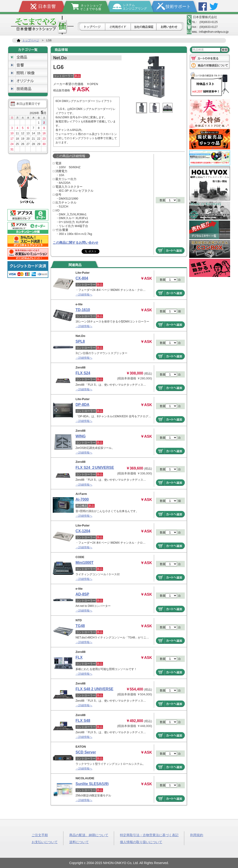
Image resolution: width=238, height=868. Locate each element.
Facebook (203, 7)
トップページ (92, 27)
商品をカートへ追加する (170, 250)
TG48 (80, 626)
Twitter (214, 7)
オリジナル (28, 81)
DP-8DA (83, 405)
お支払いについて (45, 842)
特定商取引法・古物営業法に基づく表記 (149, 835)
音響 (28, 65)
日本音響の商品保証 (144, 27)
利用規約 (197, 835)
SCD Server (86, 752)
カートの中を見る (210, 58)
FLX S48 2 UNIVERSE (94, 689)
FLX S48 (83, 721)
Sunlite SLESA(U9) (92, 784)
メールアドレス (208, 32)
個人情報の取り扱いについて (141, 842)
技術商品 (28, 89)
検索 (225, 50)
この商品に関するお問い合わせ (76, 243)
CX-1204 (83, 531)
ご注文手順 (40, 835)
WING (81, 436)
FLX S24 (83, 373)
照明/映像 (28, 73)
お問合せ (170, 27)
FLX (79, 657)
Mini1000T (84, 563)
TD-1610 (83, 310)
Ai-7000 (82, 499)
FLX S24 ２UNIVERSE (95, 468)
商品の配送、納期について (89, 835)
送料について (79, 842)
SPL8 (80, 341)
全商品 (28, 57)
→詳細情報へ (84, 295)
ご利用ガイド (118, 27)
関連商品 (75, 265)
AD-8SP (82, 594)
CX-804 (82, 278)
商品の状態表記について (210, 66)
